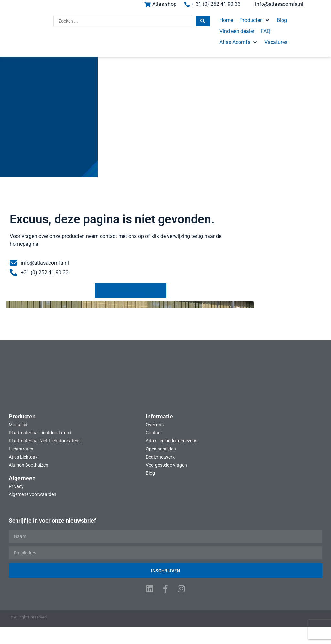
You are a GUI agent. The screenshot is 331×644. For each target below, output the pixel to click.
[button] (220, 23)
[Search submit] (168, 24)
